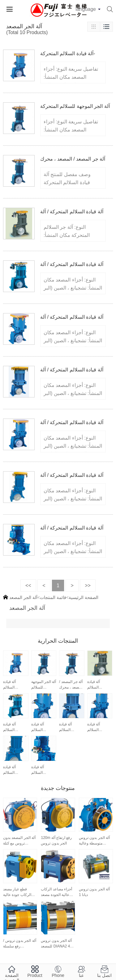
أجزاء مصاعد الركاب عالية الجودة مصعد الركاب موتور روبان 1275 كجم (56, 892)
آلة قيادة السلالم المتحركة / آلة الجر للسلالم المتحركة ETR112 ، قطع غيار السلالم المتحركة (43, 770)
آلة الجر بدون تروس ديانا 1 (94, 892)
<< (28, 585)
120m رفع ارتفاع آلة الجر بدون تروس (56, 840)
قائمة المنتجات (53, 597)
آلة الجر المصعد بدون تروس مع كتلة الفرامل (19, 841)
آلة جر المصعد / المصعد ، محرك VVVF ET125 (71, 685)
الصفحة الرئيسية (84, 597)
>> (88, 585)
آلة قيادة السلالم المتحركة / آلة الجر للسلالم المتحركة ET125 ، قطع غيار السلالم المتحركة (14, 727)
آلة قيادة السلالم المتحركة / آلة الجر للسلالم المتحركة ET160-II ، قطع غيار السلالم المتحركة (99, 727)
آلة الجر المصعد (23, 597)
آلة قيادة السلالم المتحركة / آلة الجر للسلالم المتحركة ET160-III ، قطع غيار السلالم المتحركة (14, 770)
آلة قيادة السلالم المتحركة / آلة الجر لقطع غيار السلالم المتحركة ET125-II (43, 727)
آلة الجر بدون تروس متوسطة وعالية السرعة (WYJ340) (94, 841)
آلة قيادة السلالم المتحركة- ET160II (11, 685)
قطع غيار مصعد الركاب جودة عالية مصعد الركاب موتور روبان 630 (18, 892)
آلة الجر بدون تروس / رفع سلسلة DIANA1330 (20, 944)
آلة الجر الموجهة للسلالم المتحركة (75, 106)
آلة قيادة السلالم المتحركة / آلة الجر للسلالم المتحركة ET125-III (70, 727)
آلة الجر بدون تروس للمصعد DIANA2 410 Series (57, 944)
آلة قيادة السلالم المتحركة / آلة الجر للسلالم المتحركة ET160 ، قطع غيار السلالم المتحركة (98, 685)
